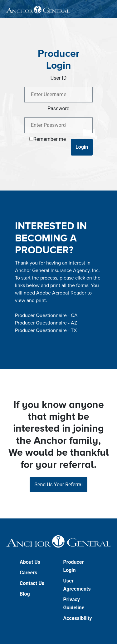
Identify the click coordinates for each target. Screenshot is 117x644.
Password (58, 109)
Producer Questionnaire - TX (46, 330)
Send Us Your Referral (58, 485)
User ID (58, 78)
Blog (25, 594)
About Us (30, 562)
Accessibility (78, 618)
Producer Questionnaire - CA (46, 315)
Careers (28, 573)
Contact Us (32, 583)
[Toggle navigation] (103, 9)
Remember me (50, 139)
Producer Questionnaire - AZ (46, 323)
